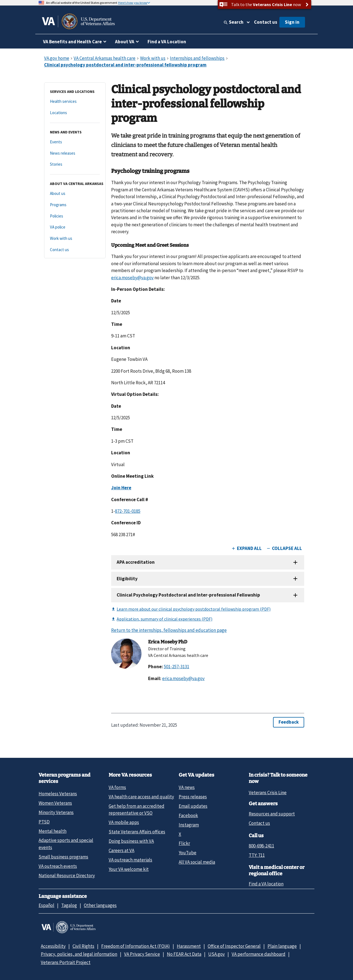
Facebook (188, 815)
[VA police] (75, 227)
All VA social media (197, 862)
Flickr (184, 843)
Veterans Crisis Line (268, 793)
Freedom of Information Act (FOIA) (136, 946)
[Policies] (75, 216)
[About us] (75, 194)
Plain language (282, 946)
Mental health (53, 831)
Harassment (189, 946)
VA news (187, 787)
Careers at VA (121, 850)
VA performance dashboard (259, 954)
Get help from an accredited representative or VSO (137, 809)
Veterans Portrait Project (66, 962)
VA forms (117, 787)
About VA (125, 42)
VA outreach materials (130, 860)
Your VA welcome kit (129, 869)
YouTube (188, 853)
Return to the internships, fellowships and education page (169, 630)
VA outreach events (58, 866)
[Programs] (75, 205)
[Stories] (75, 164)
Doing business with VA (131, 841)
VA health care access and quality (141, 797)
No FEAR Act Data (184, 954)
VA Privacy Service (142, 954)
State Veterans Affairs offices (137, 832)
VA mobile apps (124, 822)
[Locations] (75, 113)
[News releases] (75, 153)
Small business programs (63, 857)
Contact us (266, 22)
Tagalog (69, 905)
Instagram (189, 825)
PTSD (44, 822)
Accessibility (53, 946)
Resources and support (272, 814)
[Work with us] (75, 239)
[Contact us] (75, 250)
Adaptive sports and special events (66, 844)
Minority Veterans (56, 812)
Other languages (100, 905)
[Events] (75, 142)
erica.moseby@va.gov (132, 278)
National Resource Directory (67, 876)
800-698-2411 (261, 846)
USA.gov (216, 954)
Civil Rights (83, 946)
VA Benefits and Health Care (72, 42)
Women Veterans (55, 803)
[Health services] (75, 102)
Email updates (193, 806)
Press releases (193, 797)
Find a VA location (266, 884)
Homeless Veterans (58, 794)
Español (46, 905)
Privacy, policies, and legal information (79, 954)
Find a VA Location (167, 42)
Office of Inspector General (234, 946)
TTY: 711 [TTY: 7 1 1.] (257, 855)
